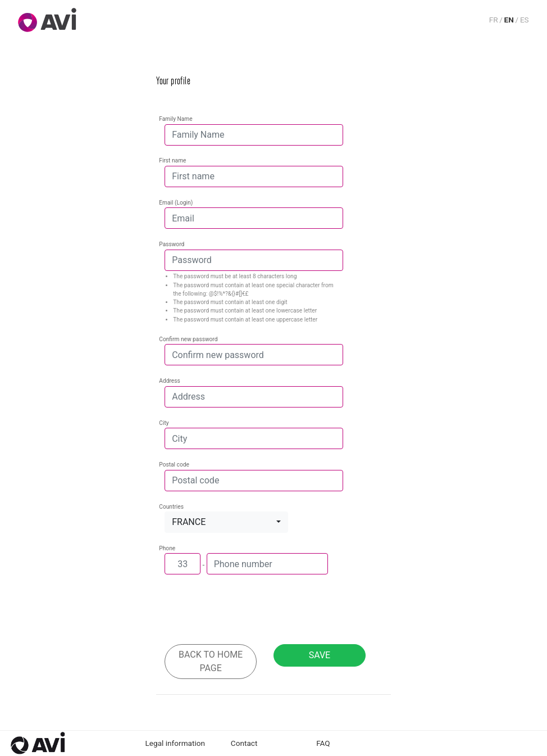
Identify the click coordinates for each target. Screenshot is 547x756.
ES (525, 20)
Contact (244, 743)
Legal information (175, 743)
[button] (226, 522)
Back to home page (211, 661)
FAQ (323, 743)
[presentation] (250, 613)
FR (494, 20)
